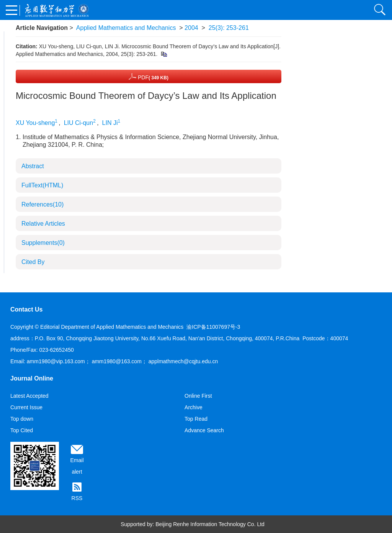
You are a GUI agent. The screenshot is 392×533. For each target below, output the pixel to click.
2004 (191, 28)
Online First (198, 396)
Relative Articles (43, 224)
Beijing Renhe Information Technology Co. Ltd (210, 524)
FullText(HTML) (42, 185)
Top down (22, 419)
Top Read (196, 419)
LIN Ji (110, 123)
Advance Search (204, 430)
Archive (194, 407)
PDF (149, 76)
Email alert (77, 466)
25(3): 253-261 (229, 28)
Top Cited (22, 430)
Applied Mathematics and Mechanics (126, 28)
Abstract (33, 166)
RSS (77, 498)
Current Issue (26, 407)
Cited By (33, 262)
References (42, 204)
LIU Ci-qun (78, 123)
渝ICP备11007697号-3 (213, 327)
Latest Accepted (29, 396)
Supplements (43, 243)
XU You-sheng (35, 123)
